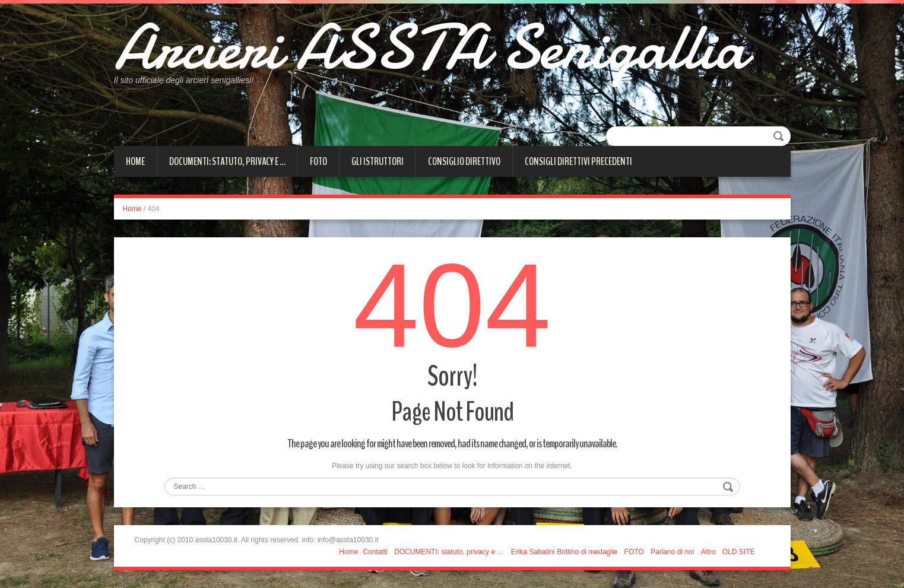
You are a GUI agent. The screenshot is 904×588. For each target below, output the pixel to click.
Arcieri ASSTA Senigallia (430, 47)
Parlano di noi (672, 552)
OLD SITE (739, 552)
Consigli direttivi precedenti (578, 161)
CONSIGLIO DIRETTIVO (464, 161)
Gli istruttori (378, 161)
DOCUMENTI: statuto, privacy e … (227, 161)
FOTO (318, 161)
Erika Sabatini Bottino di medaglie (564, 552)
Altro (708, 552)
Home (135, 161)
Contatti (375, 552)
